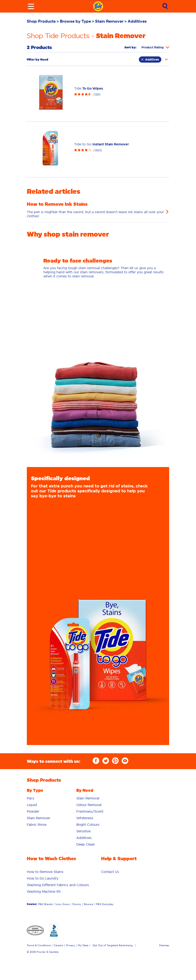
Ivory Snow (63, 904)
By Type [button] (35, 790)
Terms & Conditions (39, 945)
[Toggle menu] (31, 6)
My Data (83, 945)
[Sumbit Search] (165, 6)
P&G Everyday (105, 904)
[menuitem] (43, 21)
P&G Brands (45, 904)
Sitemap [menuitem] (164, 945)
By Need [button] (85, 790)
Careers (58, 945)
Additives (150, 60)
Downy (77, 904)
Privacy (71, 945)
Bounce (89, 904)
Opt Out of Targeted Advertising (113, 945)
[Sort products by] (155, 47)
